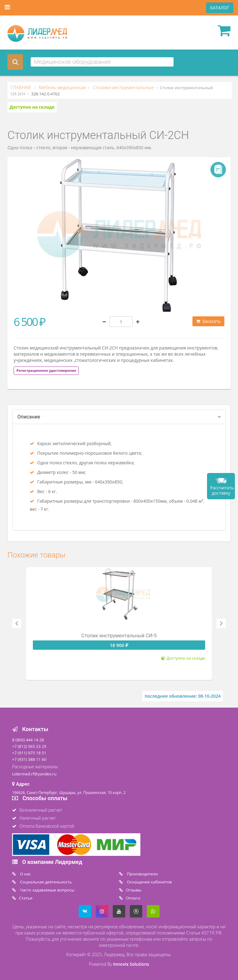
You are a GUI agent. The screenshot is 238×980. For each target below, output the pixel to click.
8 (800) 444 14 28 (28, 740)
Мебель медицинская (62, 87)
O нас (25, 874)
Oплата (133, 898)
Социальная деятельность (45, 882)
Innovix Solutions (131, 964)
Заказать (208, 321)
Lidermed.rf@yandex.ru (34, 774)
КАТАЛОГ (220, 8)
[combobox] (102, 62)
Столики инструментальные (123, 87)
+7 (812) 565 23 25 (29, 746)
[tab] (46, 370)
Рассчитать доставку (222, 490)
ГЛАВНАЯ (21, 87)
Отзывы (134, 890)
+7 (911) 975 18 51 (29, 753)
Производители (142, 874)
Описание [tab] (29, 417)
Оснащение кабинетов (149, 882)
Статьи (26, 898)
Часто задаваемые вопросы (47, 890)
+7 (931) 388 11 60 (29, 759)
